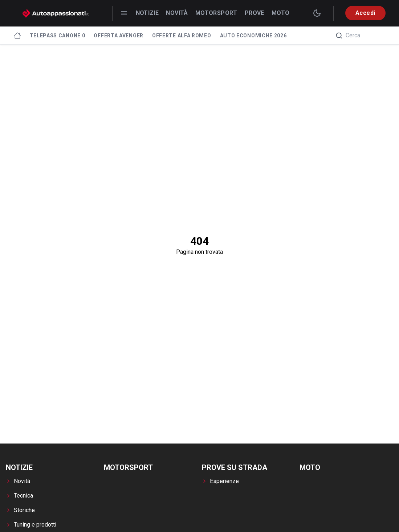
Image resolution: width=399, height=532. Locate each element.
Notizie (147, 13)
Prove (255, 13)
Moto (281, 13)
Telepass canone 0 (58, 36)
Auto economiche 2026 (253, 36)
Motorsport (216, 13)
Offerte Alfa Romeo (182, 36)
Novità (177, 13)
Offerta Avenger (119, 36)
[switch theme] (317, 13)
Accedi (365, 13)
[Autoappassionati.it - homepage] (56, 13)
